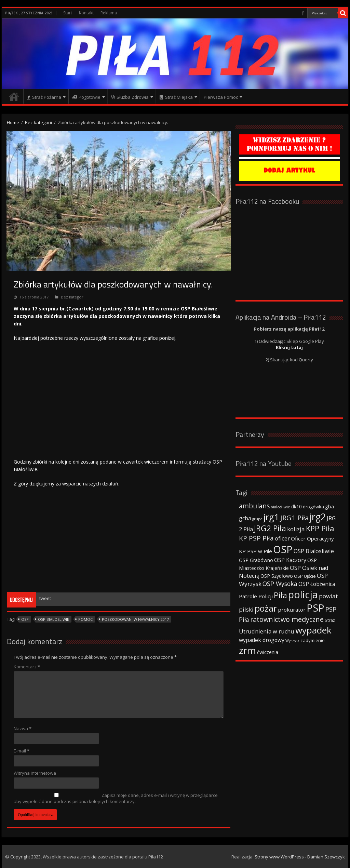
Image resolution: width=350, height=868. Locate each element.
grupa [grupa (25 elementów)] (257, 519)
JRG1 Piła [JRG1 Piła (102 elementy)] (294, 518)
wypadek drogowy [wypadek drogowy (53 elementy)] (262, 640)
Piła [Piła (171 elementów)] (280, 595)
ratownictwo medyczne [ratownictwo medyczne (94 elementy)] (287, 619)
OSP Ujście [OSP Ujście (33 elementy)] (305, 576)
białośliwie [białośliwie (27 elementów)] (280, 507)
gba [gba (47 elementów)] (329, 506)
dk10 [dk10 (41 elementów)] (297, 506)
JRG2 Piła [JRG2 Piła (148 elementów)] (270, 528)
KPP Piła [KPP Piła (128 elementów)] (320, 528)
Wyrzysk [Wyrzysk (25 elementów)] (292, 641)
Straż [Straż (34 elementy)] (330, 620)
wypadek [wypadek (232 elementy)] (313, 630)
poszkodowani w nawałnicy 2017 (135, 619)
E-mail (22, 751)
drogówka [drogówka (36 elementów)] (313, 507)
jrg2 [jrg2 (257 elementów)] (318, 517)
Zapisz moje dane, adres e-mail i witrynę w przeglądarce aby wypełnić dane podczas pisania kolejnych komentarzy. (116, 798)
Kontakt (86, 13)
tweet (45, 598)
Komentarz (27, 667)
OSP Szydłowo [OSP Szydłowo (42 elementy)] (277, 576)
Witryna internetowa (35, 773)
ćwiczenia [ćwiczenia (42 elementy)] (268, 652)
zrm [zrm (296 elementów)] (247, 650)
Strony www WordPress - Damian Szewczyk (300, 857)
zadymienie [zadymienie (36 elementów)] (313, 640)
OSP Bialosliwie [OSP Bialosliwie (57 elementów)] (314, 551)
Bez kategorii (38, 122)
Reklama (109, 13)
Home (13, 122)
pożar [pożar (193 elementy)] (266, 608)
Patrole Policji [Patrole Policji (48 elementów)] (256, 596)
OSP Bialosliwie (53, 619)
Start (68, 13)
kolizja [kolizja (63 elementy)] (296, 529)
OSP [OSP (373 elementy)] (283, 549)
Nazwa (23, 729)
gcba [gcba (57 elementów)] (245, 518)
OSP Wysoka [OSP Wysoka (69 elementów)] (280, 584)
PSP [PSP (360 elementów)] (315, 608)
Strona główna (14, 96)
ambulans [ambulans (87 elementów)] (254, 506)
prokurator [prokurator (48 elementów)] (292, 610)
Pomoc (85, 619)
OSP (25, 619)
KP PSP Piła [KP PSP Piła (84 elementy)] (256, 538)
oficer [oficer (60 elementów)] (282, 538)
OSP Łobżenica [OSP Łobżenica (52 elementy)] (317, 584)
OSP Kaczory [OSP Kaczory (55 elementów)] (290, 560)
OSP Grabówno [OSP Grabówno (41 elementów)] (256, 560)
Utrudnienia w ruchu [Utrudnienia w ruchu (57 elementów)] (267, 631)
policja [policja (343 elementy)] (303, 594)
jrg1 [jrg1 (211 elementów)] (271, 517)
